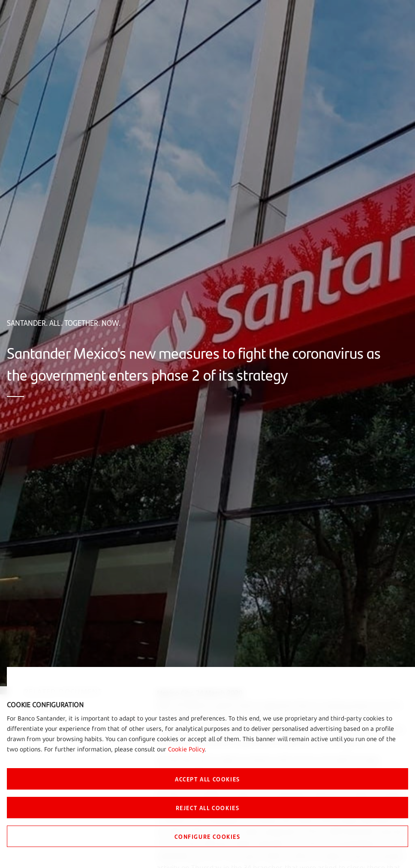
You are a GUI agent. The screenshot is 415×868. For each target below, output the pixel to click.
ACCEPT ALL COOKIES (207, 779)
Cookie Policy (186, 749)
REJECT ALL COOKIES (208, 808)
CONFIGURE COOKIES (207, 836)
